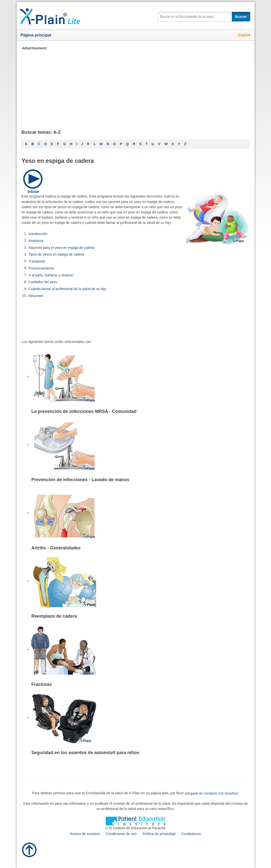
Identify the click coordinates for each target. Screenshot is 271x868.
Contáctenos (191, 834)
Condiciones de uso (121, 834)
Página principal (36, 35)
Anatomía (36, 241)
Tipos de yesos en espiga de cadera (56, 254)
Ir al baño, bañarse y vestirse (51, 275)
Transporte (37, 261)
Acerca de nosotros (85, 834)
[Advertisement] (135, 86)
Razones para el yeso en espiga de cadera (61, 247)
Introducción (38, 234)
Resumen (36, 296)
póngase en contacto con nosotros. (212, 793)
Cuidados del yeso (43, 282)
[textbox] (200, 17)
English (244, 35)
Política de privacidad (159, 834)
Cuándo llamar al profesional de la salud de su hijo (67, 289)
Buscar (241, 17)
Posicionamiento (41, 268)
